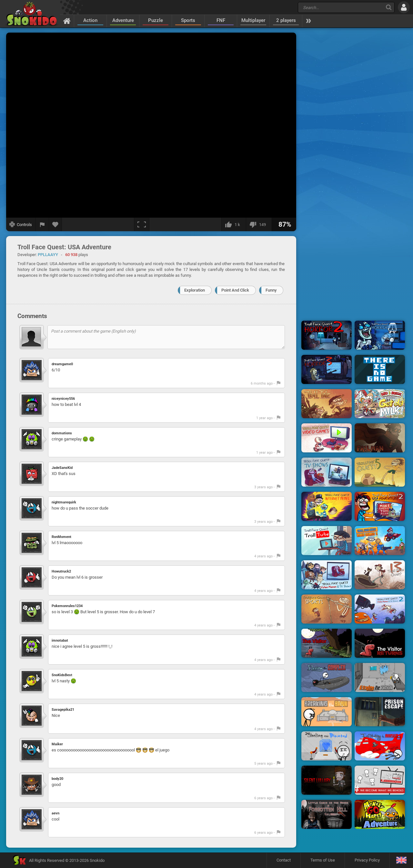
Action (90, 20)
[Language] (401, 860)
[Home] (67, 21)
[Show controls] (21, 224)
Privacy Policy (367, 860)
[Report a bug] (42, 224)
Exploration (195, 290)
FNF (221, 20)
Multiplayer (253, 20)
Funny (271, 290)
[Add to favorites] (55, 224)
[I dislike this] (259, 224)
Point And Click (235, 290)
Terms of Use (323, 860)
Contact (284, 860)
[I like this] (234, 224)
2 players (286, 20)
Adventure (123, 20)
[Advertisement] (353, 130)
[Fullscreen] (142, 224)
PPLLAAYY (48, 255)
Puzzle (156, 20)
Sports (188, 20)
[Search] (389, 7)
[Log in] (404, 7)
